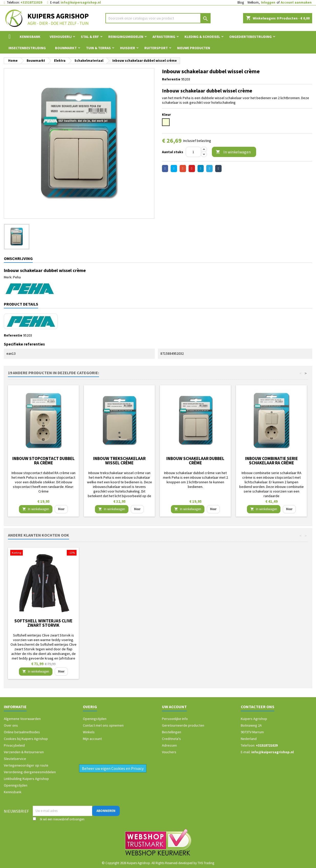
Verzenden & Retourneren (24, 752)
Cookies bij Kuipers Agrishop (26, 739)
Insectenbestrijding (27, 48)
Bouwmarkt (66, 48)
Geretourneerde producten (183, 725)
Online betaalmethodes (22, 732)
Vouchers (169, 752)
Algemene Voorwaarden (22, 719)
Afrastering (164, 37)
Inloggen (268, 2)
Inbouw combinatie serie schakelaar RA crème (271, 461)
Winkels (89, 732)
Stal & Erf (90, 37)
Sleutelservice (15, 759)
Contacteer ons (258, 707)
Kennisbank (30, 37)
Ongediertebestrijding (250, 37)
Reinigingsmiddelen (126, 37)
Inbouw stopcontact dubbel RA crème (43, 461)
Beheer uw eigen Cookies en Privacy (113, 768)
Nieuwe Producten (194, 48)
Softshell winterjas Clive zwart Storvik (119, 623)
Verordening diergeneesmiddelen (30, 772)
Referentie (171, 79)
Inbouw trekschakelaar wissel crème (119, 461)
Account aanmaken (296, 2)
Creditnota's (171, 739)
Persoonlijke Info (175, 719)
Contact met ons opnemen (103, 725)
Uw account (174, 707)
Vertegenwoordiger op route (26, 765)
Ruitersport (156, 48)
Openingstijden (16, 785)
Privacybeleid (14, 745)
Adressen (169, 745)
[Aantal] (193, 152)
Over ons (11, 725)
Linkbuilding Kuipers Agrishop (26, 779)
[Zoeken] (158, 18)
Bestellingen (172, 732)
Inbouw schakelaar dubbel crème (195, 461)
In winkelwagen (233, 152)
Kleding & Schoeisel (202, 37)
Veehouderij (61, 37)
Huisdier (128, 48)
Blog (241, 2)
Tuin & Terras (98, 48)
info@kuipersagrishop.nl (81, 2)
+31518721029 (31, 2)
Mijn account (92, 739)
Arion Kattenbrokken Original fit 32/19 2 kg (43, 623)
